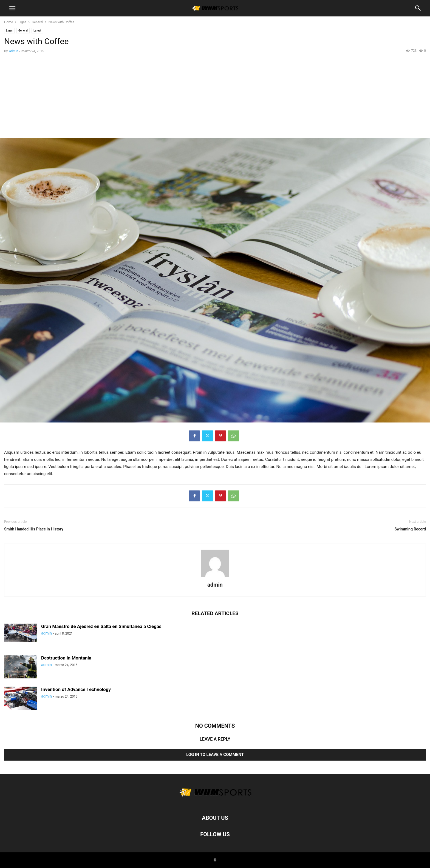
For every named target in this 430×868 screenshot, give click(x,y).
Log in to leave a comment (215, 755)
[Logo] (215, 801)
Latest (37, 31)
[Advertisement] (215, 97)
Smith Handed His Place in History (34, 529)
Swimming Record (410, 529)
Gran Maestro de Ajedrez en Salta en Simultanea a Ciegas (101, 626)
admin (14, 51)
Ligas (22, 22)
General (37, 22)
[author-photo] (215, 577)
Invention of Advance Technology (76, 689)
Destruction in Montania (66, 658)
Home (9, 22)
